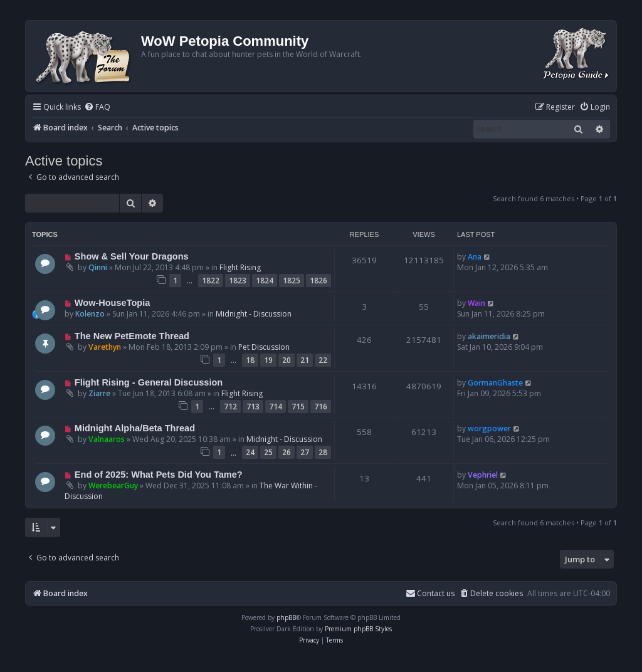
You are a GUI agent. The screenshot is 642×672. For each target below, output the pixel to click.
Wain (476, 303)
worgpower (489, 428)
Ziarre (99, 393)
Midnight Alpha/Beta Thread (135, 428)
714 (276, 407)
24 (250, 452)
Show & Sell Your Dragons (132, 256)
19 (268, 360)
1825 (292, 281)
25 (268, 452)
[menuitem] (97, 108)
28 (323, 452)
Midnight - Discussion (254, 314)
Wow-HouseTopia (112, 303)
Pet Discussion (264, 347)
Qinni (98, 267)
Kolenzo (90, 314)
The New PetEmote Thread (132, 336)
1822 (211, 281)
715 (298, 407)
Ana (475, 257)
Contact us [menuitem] (430, 593)
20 (287, 360)
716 (321, 407)
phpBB (286, 617)
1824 (265, 281)
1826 (318, 281)
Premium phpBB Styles (358, 629)
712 (230, 407)
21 (305, 360)
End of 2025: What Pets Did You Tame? (159, 475)
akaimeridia (489, 336)
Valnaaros (107, 439)
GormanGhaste (495, 383)
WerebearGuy (113, 486)
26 (287, 452)
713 (253, 407)
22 (323, 360)
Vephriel (483, 475)
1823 (238, 281)
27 (305, 452)
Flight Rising (240, 267)
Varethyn (105, 347)
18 (250, 360)
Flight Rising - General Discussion (149, 382)
